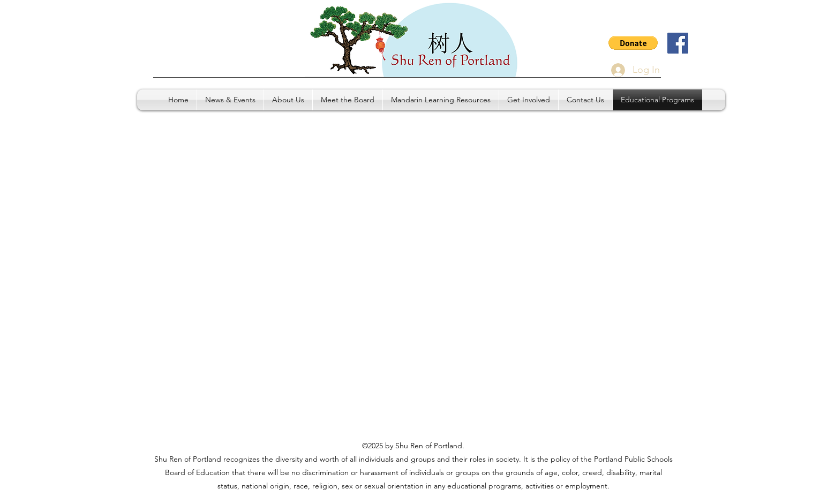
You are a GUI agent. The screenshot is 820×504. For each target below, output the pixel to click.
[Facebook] (678, 43)
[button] (633, 43)
